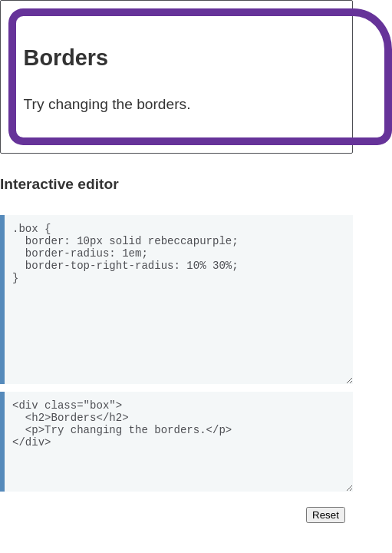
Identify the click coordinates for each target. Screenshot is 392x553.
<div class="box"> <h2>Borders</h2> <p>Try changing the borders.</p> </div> (176, 442)
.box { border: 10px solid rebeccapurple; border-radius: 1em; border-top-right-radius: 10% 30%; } (176, 300)
